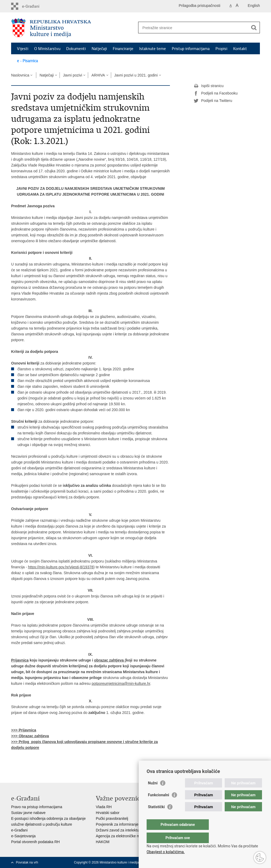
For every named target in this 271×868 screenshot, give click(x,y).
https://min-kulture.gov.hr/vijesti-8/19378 (61, 567)
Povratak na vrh (27, 862)
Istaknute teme (153, 49)
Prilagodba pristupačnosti (199, 6)
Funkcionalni (159, 806)
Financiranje (123, 49)
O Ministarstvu (47, 49)
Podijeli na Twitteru (213, 101)
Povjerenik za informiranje (117, 824)
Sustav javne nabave (28, 813)
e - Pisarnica (27, 61)
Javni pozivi (73, 75)
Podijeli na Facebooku (216, 93)
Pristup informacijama (191, 49)
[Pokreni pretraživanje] (254, 28)
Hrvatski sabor (108, 813)
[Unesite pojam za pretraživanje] (193, 28)
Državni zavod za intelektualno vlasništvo (130, 830)
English (254, 6)
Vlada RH (104, 807)
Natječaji (99, 49)
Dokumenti (76, 49)
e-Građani (19, 830)
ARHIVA (98, 75)
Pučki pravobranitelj (112, 818)
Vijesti (23, 49)
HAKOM (103, 842)
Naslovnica (20, 75)
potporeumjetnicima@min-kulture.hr (121, 683)
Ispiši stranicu (209, 86)
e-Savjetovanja (23, 836)
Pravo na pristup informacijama (37, 807)
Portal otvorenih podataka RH (35, 842)
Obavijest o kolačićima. (166, 852)
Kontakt (240, 49)
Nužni (153, 794)
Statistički (156, 817)
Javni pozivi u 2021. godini (136, 75)
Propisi (221, 49)
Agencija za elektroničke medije (122, 836)
